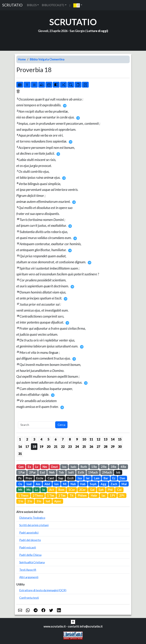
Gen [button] (21, 467)
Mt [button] (20, 490)
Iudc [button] (73, 467)
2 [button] (27, 439)
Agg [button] (104, 484)
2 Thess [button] (38, 495)
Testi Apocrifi (28, 570)
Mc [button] (29, 490)
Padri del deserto (30, 540)
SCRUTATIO (12, 5)
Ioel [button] (29, 484)
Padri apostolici (29, 532)
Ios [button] (64, 467)
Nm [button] (45, 467)
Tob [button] (61, 472)
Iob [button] (118, 472)
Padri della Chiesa (30, 555)
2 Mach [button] (107, 472)
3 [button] (34, 439)
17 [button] (27, 447)
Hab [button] (83, 484)
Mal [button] (124, 484)
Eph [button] (101, 490)
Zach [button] (114, 484)
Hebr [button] (94, 495)
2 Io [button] (30, 501)
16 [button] (20, 447)
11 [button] (91, 439)
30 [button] (120, 447)
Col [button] (119, 490)
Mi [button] (65, 484)
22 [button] (63, 447)
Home (22, 59)
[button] (78, 5)
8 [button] (70, 439)
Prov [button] (29, 478)
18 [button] (34, 447)
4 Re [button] (123, 467)
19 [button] (41, 447)
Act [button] (52, 490)
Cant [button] (51, 478)
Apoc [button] (58, 501)
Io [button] (44, 490)
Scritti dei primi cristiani (34, 525)
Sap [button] (61, 478)
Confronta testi (29, 598)
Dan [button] (122, 478)
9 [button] (77, 439)
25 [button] (84, 447)
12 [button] (98, 439)
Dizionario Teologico (32, 518)
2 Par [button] (32, 472)
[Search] (37, 425)
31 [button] (20, 454)
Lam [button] (97, 478)
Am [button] (38, 484)
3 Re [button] (113, 467)
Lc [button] (36, 490)
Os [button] (20, 484)
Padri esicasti (28, 547)
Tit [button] (72, 495)
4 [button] (41, 439)
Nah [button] (73, 484)
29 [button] (113, 447)
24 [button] (77, 447)
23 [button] (70, 447)
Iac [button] (104, 495)
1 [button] (20, 439)
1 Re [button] (94, 467)
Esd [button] (42, 472)
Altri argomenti (29, 577)
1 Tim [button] (51, 495)
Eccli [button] (70, 478)
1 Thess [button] (23, 495)
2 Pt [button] (122, 495)
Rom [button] (61, 490)
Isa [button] (80, 478)
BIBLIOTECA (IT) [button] (53, 5)
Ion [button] (56, 484)
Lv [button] (37, 467)
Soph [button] (93, 484)
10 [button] (84, 439)
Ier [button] (88, 478)
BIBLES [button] (32, 5)
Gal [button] (92, 490)
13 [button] (106, 439)
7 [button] (63, 439)
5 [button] (48, 439)
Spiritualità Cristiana (32, 562)
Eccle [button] (40, 478)
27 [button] (98, 447)
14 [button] (113, 439)
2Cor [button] (82, 490)
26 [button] (91, 447)
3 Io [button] (39, 501)
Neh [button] (52, 472)
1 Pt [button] (112, 495)
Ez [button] (114, 478)
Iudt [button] (71, 472)
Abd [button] (47, 484)
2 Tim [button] (62, 495)
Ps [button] (20, 478)
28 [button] (106, 447)
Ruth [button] (84, 467)
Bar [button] (106, 478)
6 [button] (56, 439)
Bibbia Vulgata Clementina (47, 59)
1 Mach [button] (93, 472)
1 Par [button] (22, 472)
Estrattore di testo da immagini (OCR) (43, 590)
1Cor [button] (72, 490)
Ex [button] (29, 467)
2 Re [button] (104, 467)
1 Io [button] (21, 501)
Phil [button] (110, 490)
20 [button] (49, 447)
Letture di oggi (97, 31)
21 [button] (56, 447)
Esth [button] (81, 472)
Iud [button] (48, 501)
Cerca (61, 425)
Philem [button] (82, 495)
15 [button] (120, 439)
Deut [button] (54, 467)
